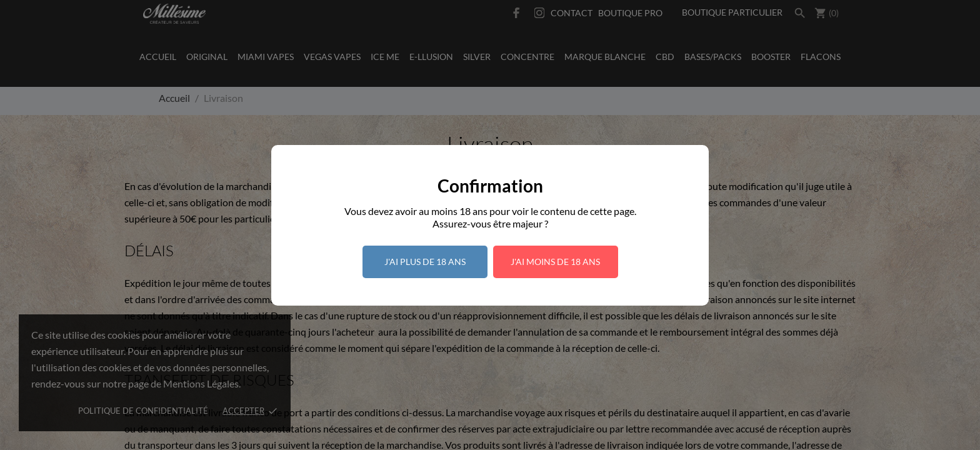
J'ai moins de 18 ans (555, 262)
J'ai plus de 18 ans (425, 262)
